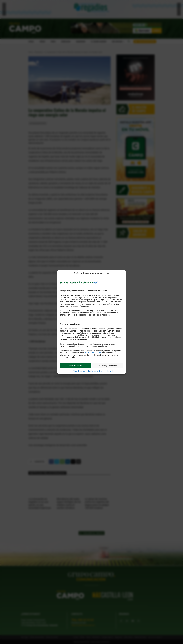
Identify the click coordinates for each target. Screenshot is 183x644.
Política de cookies (93, 353)
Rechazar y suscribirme (108, 366)
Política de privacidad (95, 371)
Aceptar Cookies (75, 366)
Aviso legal (109, 371)
